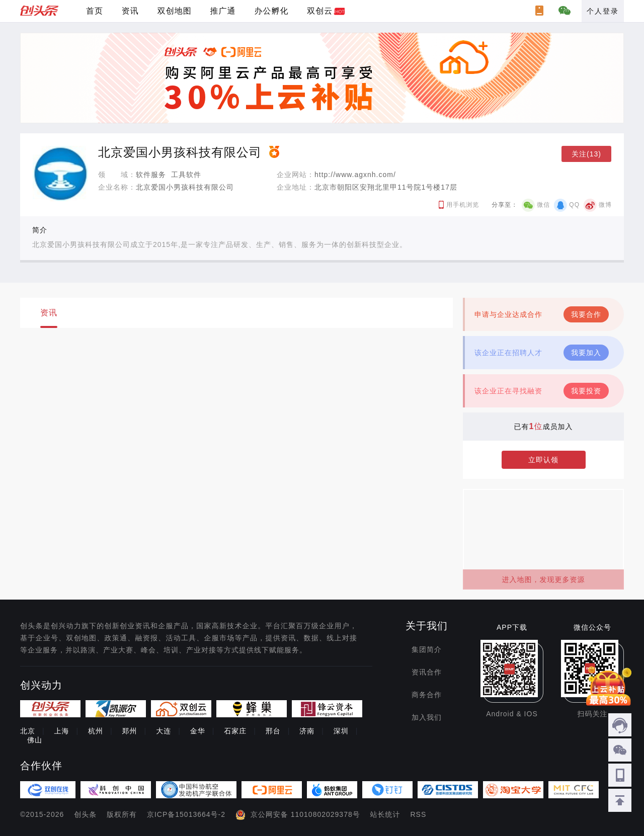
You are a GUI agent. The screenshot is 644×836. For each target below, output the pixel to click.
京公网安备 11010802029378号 (305, 814)
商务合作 (427, 695)
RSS (419, 814)
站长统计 (385, 814)
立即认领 (543, 460)
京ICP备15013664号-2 (186, 814)
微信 (543, 205)
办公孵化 (271, 11)
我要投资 (586, 391)
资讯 (130, 11)
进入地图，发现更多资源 (544, 579)
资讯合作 (427, 672)
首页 (95, 11)
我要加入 (586, 353)
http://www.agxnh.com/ (355, 175)
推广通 (223, 11)
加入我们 (427, 717)
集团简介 (427, 649)
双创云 (320, 11)
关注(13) (586, 154)
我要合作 (586, 314)
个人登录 (603, 11)
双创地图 (175, 11)
